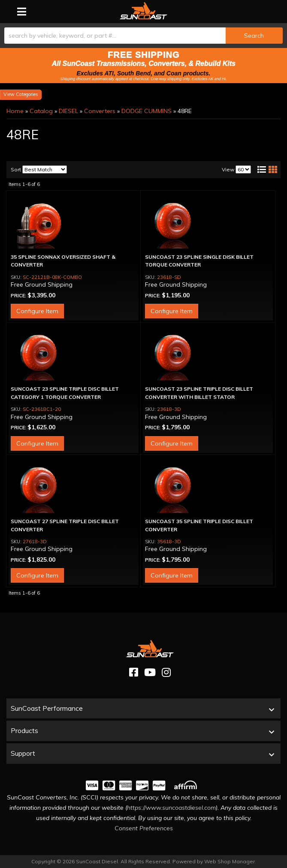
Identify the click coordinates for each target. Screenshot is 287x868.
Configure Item (37, 311)
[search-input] (115, 36)
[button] (143, 36)
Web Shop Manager (230, 861)
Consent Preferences (144, 828)
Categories (27, 94)
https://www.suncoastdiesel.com (171, 808)
